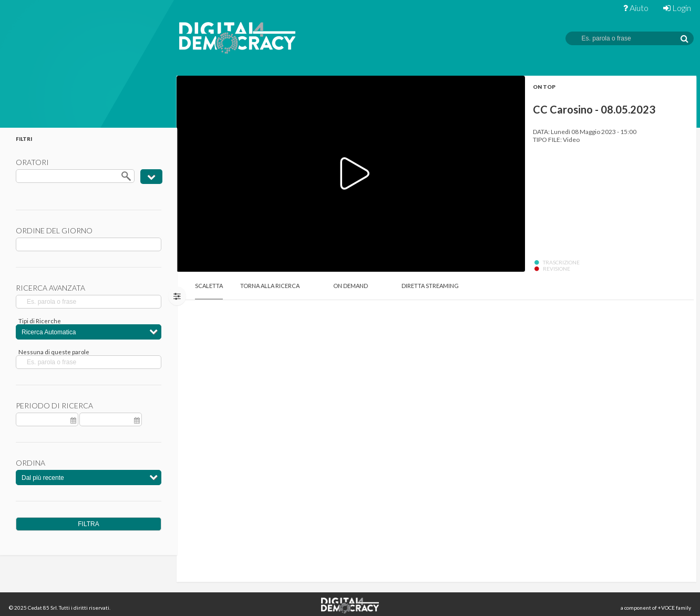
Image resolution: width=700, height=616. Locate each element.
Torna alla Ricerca (270, 286)
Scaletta (209, 286)
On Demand (351, 286)
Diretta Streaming (430, 286)
